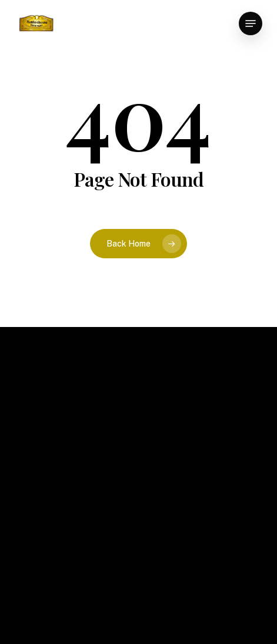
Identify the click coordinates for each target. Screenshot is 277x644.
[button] (251, 23)
